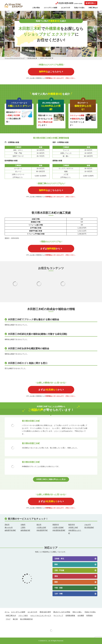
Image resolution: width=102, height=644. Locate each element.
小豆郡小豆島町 (58, 527)
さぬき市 (88, 525)
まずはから (51, 249)
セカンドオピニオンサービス (41, 616)
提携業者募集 (70, 616)
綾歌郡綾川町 (25, 530)
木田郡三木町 (73, 527)
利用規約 (90, 616)
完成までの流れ (79, 8)
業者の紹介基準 (45, 612)
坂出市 (39, 525)
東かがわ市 (9, 527)
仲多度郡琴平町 (42, 530)
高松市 (7, 525)
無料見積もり (91, 3)
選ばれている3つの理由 (62, 612)
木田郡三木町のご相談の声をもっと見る (51, 479)
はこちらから (51, 72)
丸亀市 (23, 525)
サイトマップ (58, 616)
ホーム (7, 612)
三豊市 (23, 527)
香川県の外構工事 (32, 58)
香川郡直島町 (89, 527)
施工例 (15, 619)
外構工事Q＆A (11, 616)
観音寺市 (72, 525)
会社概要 (81, 616)
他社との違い (77, 612)
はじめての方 (66, 8)
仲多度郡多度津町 (59, 530)
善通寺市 (56, 525)
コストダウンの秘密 (50, 8)
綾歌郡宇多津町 (10, 530)
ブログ (8, 619)
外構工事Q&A (93, 8)
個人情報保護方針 (26, 619)
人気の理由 (36, 8)
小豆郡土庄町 (41, 527)
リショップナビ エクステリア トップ (15, 58)
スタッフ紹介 (23, 616)
